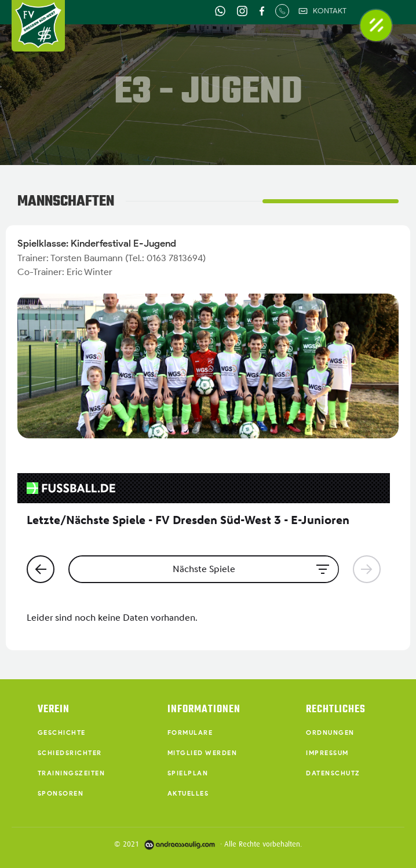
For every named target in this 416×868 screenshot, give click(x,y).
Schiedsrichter (70, 753)
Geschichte (62, 733)
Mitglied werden (202, 753)
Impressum (327, 753)
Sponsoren (61, 793)
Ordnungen (330, 733)
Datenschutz (333, 773)
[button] (376, 25)
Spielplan (188, 773)
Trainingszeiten (72, 773)
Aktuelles (188, 793)
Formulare (190, 733)
